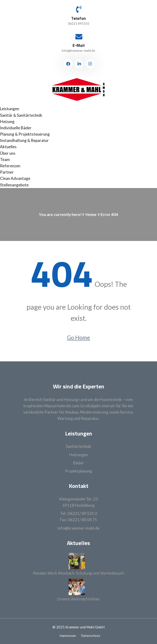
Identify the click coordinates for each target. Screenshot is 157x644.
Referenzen (10, 166)
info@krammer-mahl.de (78, 50)
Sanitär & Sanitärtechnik (21, 115)
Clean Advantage (15, 178)
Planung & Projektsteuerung (25, 134)
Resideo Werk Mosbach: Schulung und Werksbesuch (78, 573)
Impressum (68, 635)
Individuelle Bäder (16, 128)
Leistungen (10, 109)
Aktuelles (8, 147)
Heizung (7, 122)
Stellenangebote (14, 185)
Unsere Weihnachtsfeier (78, 599)
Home (91, 214)
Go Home (78, 337)
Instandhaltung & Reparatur (24, 140)
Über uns (8, 153)
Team (5, 159)
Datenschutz (91, 635)
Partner (7, 172)
